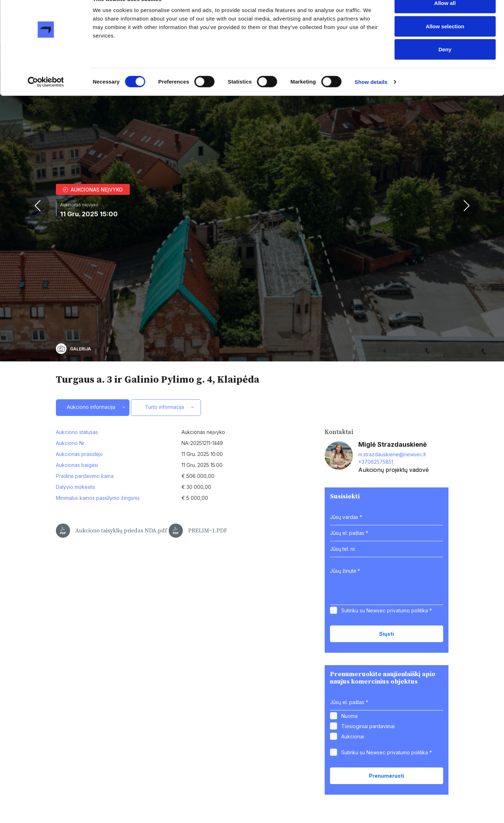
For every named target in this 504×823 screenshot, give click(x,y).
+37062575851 (376, 553)
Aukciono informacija (92, 498)
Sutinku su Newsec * (387, 701)
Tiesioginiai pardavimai (368, 817)
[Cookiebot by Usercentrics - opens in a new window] (46, 98)
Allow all (445, 19)
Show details (371, 98)
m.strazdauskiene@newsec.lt (392, 546)
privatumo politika (407, 701)
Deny (445, 65)
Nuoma (349, 807)
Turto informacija (166, 498)
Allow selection (445, 42)
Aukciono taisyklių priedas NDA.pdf (111, 622)
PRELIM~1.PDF (198, 622)
